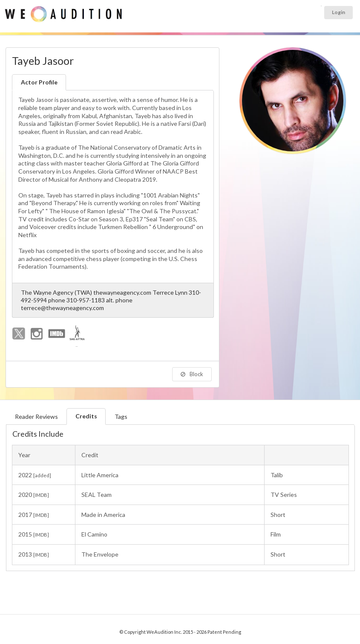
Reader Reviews (36, 416)
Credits (86, 416)
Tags (121, 416)
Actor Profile (39, 82)
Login (338, 12)
